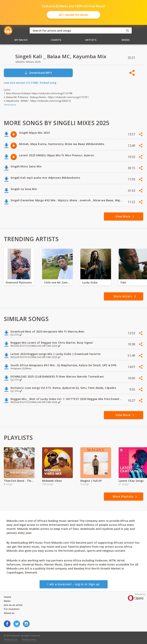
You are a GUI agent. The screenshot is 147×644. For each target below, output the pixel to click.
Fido (123, 282)
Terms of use (11, 639)
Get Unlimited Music (74, 15)
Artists (91, 40)
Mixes (126, 40)
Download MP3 (38, 73)
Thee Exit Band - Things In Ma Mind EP (19, 481)
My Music (21, 40)
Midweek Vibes (52, 481)
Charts (56, 40)
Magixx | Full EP (91, 481)
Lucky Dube (90, 282)
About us (9, 613)
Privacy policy (29, 639)
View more (10, 105)
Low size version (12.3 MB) (21, 83)
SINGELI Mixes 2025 (28, 62)
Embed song (48, 83)
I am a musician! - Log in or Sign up (73, 584)
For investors (12, 609)
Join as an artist (13, 605)
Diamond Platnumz (19, 282)
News (7, 601)
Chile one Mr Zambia (57, 282)
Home (7, 597)
